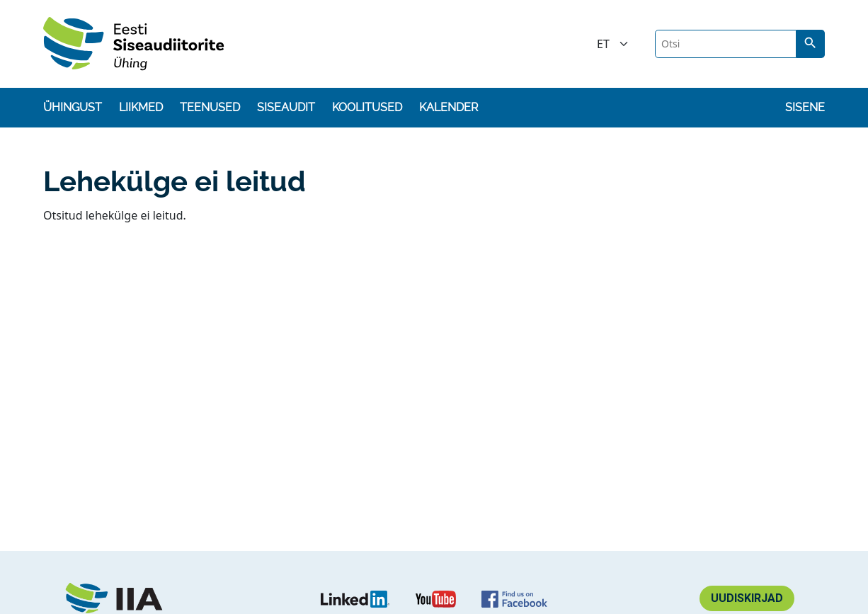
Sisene (805, 107)
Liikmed (141, 107)
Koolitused (367, 107)
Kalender (449, 107)
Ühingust (73, 107)
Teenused (210, 107)
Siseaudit (286, 107)
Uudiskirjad (747, 598)
